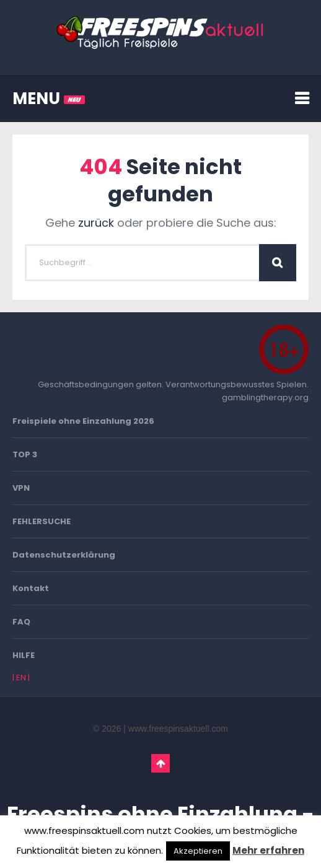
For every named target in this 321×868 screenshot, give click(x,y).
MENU (49, 99)
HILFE (24, 655)
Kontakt (31, 588)
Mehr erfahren (268, 850)
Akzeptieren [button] (198, 851)
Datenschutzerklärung (64, 555)
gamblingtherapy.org (265, 397)
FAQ (21, 622)
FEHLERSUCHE (42, 521)
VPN (21, 488)
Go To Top (160, 763)
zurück (96, 223)
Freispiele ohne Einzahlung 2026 (83, 421)
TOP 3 (25, 454)
